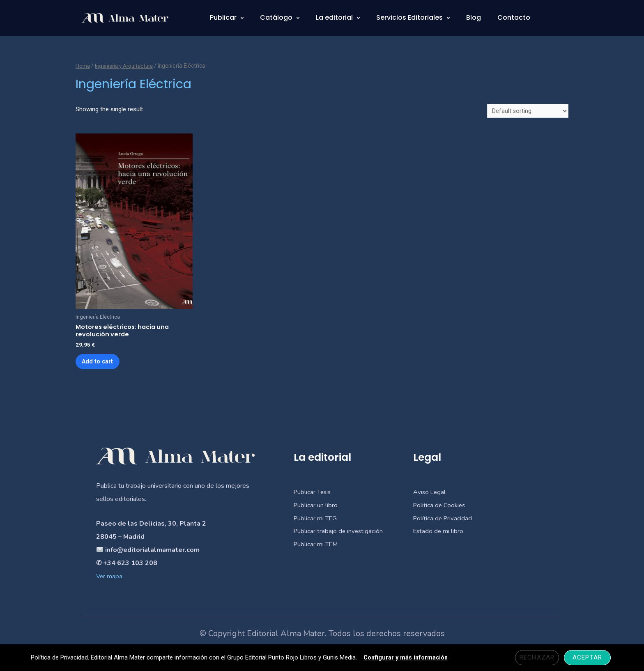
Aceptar (588, 657)
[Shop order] (528, 111)
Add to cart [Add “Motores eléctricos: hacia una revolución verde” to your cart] (100, 365)
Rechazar (538, 657)
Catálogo (280, 17)
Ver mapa (110, 581)
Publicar (227, 17)
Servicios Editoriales (413, 17)
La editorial (338, 17)
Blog (474, 17)
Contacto (514, 17)
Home (83, 66)
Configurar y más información (406, 657)
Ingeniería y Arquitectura (127, 66)
